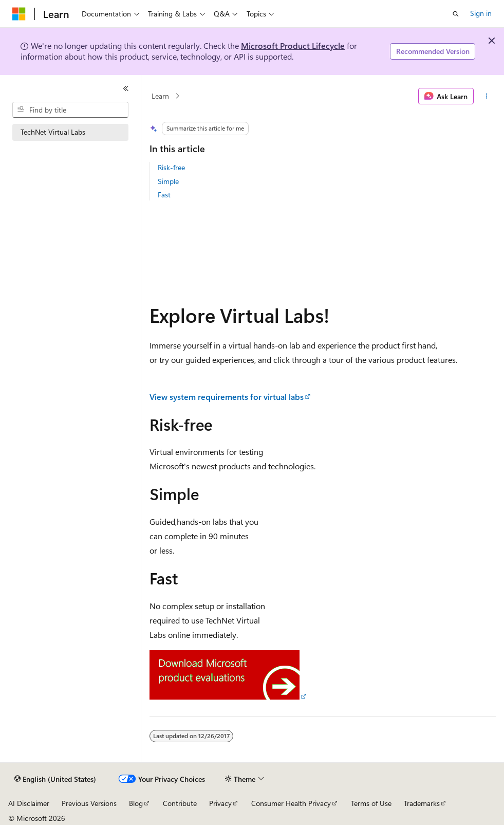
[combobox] (70, 110)
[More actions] (487, 96)
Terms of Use (371, 803)
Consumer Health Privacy (291, 803)
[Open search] (456, 14)
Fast (164, 195)
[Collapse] (126, 88)
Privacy (220, 803)
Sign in (481, 13)
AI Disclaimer (29, 803)
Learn (160, 96)
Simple (168, 181)
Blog (136, 803)
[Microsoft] (19, 14)
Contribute (180, 803)
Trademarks (422, 803)
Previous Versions (89, 803)
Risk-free (171, 167)
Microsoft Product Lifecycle (293, 45)
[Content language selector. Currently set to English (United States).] (55, 779)
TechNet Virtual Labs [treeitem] (53, 132)
